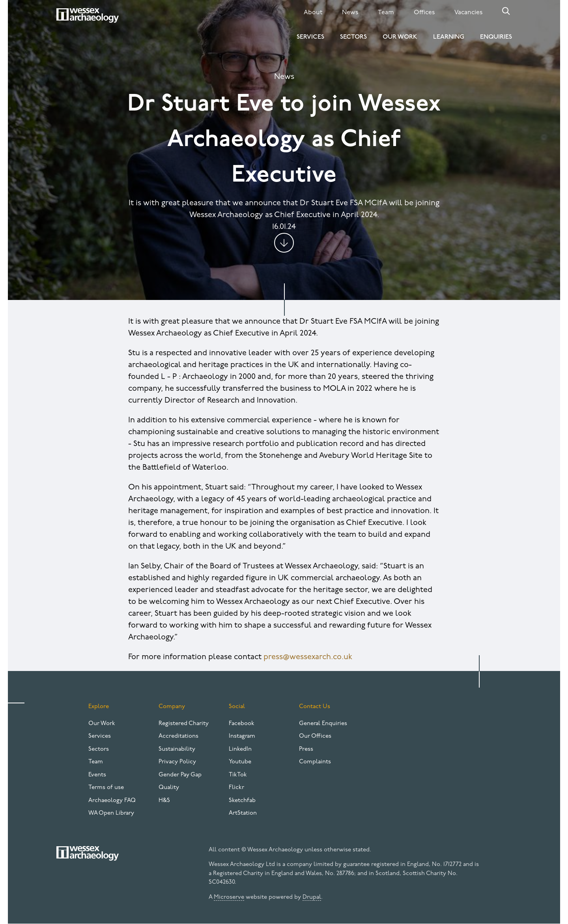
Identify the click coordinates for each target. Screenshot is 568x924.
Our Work (400, 37)
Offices (424, 13)
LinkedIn (240, 749)
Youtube (240, 762)
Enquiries (496, 37)
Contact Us (315, 707)
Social (237, 707)
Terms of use (106, 788)
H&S (164, 801)
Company (172, 707)
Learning (449, 37)
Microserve (229, 897)
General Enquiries (323, 724)
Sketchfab (242, 801)
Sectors (353, 37)
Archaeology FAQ (112, 801)
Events (97, 775)
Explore (99, 707)
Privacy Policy (177, 762)
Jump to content (284, 243)
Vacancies (468, 13)
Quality (169, 788)
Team (386, 13)
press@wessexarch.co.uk (308, 657)
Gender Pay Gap (180, 775)
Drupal (312, 897)
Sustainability (177, 749)
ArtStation (243, 813)
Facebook (242, 724)
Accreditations (178, 736)
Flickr (236, 788)
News (350, 13)
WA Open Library (111, 813)
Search (506, 11)
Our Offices (315, 736)
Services (310, 37)
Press (306, 749)
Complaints (315, 762)
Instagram (242, 736)
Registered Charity (184, 724)
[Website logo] (88, 15)
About (313, 13)
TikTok (238, 775)
